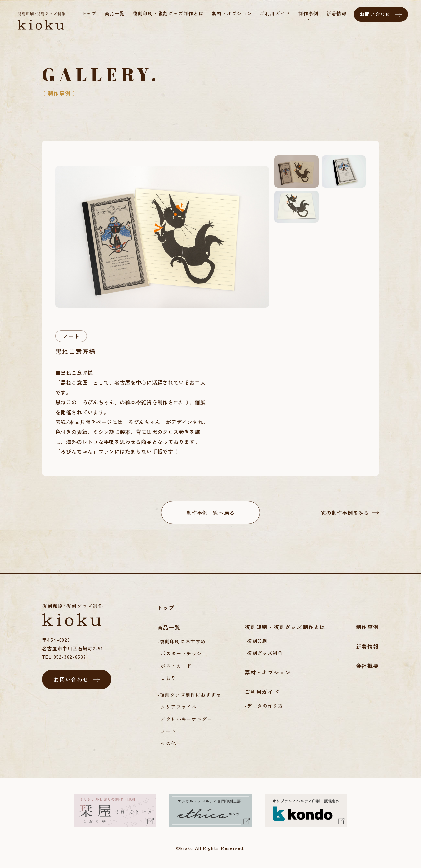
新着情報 (367, 646)
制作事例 (367, 627)
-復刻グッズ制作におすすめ (189, 695)
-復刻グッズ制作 (264, 653)
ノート (71, 336)
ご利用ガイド (262, 692)
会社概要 (367, 666)
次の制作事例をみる (345, 513)
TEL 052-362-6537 (64, 657)
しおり (169, 678)
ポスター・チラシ (181, 653)
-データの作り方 (264, 706)
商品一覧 (169, 627)
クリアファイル (179, 707)
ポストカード (176, 666)
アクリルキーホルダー (186, 719)
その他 (169, 743)
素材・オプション (268, 672)
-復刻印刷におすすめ (182, 641)
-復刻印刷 (256, 641)
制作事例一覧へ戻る (211, 513)
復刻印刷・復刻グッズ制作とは (285, 627)
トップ (166, 608)
